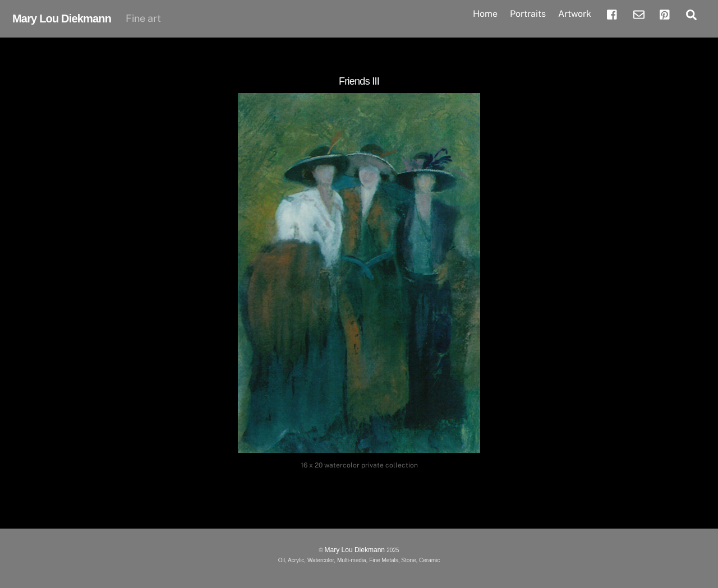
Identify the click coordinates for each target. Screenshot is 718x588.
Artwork (575, 14)
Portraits (528, 14)
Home (485, 14)
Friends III (359, 81)
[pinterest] (665, 13)
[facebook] (613, 13)
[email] (639, 13)
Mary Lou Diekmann (356, 550)
